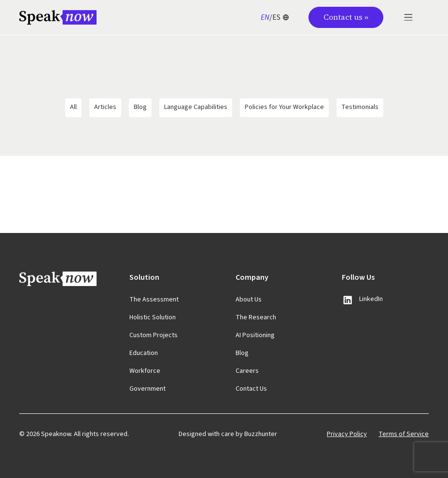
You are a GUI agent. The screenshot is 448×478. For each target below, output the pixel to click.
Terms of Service (404, 434)
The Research (256, 317)
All (73, 107)
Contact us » (346, 17)
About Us (249, 300)
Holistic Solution (153, 317)
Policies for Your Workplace (284, 107)
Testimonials (360, 107)
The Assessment (154, 300)
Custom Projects (154, 335)
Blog (140, 107)
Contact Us (251, 389)
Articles (105, 107)
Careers (247, 371)
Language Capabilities (196, 107)
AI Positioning (255, 335)
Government (147, 389)
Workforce (145, 371)
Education (144, 353)
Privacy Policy (347, 434)
